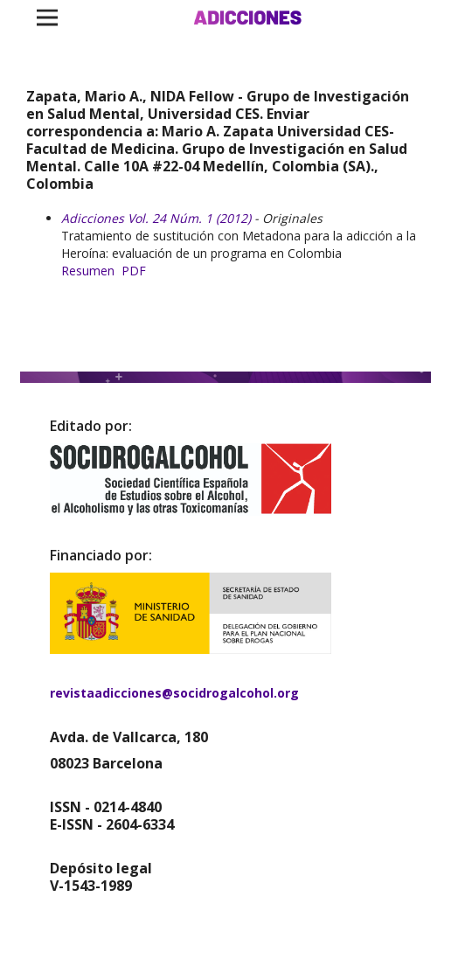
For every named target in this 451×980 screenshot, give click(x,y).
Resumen (88, 271)
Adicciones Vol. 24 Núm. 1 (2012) (156, 218)
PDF (134, 271)
